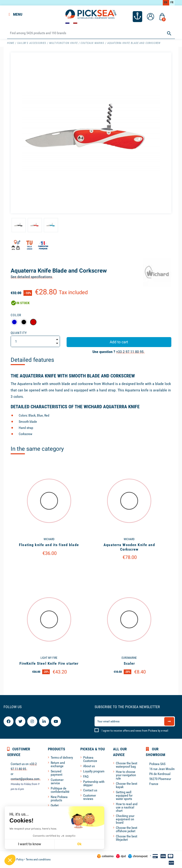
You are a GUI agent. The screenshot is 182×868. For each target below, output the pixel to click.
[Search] (91, 33)
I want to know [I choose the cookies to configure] (30, 844)
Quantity (19, 333)
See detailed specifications (31, 277)
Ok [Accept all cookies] (79, 844)
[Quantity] (35, 341)
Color (16, 315)
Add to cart (119, 342)
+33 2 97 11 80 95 (130, 352)
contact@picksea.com (25, 779)
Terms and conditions (38, 859)
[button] (10, 860)
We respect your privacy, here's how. (33, 829)
